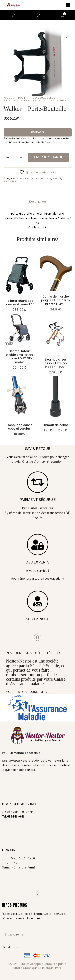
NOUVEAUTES (10, 181)
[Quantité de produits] (14, 157)
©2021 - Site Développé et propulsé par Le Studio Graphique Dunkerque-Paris (37, 966)
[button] (37, 893)
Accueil (9, 98)
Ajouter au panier (48, 157)
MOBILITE (23, 98)
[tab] (38, 202)
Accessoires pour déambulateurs (44, 101)
